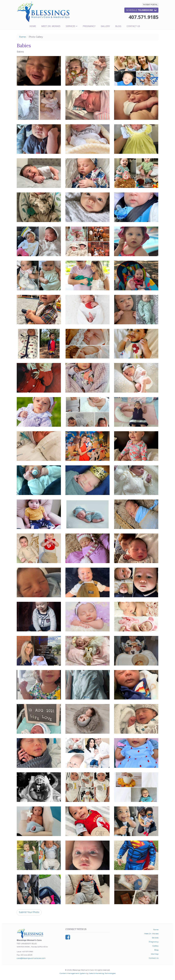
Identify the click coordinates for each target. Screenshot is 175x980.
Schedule (141, 10)
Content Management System (73, 973)
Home (33, 26)
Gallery (105, 26)
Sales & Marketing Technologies (102, 973)
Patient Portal (150, 5)
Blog (118, 26)
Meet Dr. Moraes (51, 26)
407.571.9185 (143, 17)
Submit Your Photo (29, 912)
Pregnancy (89, 26)
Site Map (155, 954)
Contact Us (133, 26)
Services (72, 26)
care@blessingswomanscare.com (31, 958)
